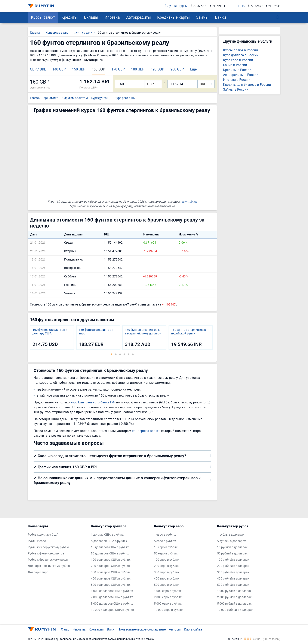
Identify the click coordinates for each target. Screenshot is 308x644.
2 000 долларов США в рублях (112, 597)
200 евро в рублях (167, 566)
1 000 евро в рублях (168, 591)
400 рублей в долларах (233, 579)
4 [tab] (124, 354)
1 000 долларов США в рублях (112, 591)
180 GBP (138, 69)
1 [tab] (111, 354)
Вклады (91, 17)
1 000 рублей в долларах (234, 591)
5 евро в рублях (165, 541)
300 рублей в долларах (233, 572)
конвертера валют (146, 431)
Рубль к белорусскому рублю (48, 547)
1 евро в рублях (165, 535)
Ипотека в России (237, 79)
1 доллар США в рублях (107, 535)
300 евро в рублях (167, 572)
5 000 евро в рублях (168, 604)
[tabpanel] (52, 338)
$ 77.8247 (255, 6)
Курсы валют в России (241, 50)
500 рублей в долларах (233, 585)
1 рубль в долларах (231, 535)
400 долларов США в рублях (111, 579)
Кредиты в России (237, 70)
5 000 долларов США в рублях (112, 604)
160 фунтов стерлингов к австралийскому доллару (143, 332)
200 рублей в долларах (233, 566)
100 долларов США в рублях (111, 560)
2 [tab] (116, 354)
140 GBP (59, 69)
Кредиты (70, 17)
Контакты (96, 629)
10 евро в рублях (166, 547)
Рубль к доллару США (43, 535)
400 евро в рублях (167, 579)
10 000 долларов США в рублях (113, 610)
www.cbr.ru (189, 201)
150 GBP (79, 69)
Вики (111, 629)
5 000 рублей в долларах (234, 604)
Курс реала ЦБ (125, 98)
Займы (202, 17)
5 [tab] (129, 354)
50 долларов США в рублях (110, 553)
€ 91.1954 (272, 6)
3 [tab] (120, 354)
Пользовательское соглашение (142, 629)
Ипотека (112, 17)
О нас (65, 629)
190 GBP (157, 69)
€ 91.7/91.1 (217, 6)
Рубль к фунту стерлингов (46, 553)
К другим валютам (75, 98)
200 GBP (177, 69)
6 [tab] (133, 354)
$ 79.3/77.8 (199, 6)
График (35, 98)
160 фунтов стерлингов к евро (96, 332)
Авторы (175, 629)
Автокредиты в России (241, 75)
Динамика (51, 98)
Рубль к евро (37, 541)
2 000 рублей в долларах (234, 597)
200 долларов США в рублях (111, 566)
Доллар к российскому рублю (49, 566)
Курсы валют (43, 17)
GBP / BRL (38, 69)
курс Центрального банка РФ (93, 402)
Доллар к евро (38, 572)
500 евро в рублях (167, 585)
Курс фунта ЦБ (101, 98)
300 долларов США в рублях (111, 572)
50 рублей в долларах (232, 553)
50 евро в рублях (166, 553)
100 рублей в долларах (233, 560)
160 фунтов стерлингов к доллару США (50, 332)
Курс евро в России (238, 60)
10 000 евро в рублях (169, 610)
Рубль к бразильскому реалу (48, 560)
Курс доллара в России (241, 55)
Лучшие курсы (176, 6)
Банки (220, 17)
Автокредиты (138, 17)
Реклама (79, 629)
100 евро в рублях (167, 560)
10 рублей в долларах (232, 547)
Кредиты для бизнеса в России (247, 84)
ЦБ (241, 6)
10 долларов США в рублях (110, 547)
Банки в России (235, 65)
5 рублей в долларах (231, 541)
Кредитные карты (173, 17)
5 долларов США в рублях (109, 541)
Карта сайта (193, 629)
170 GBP (118, 69)
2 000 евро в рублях (168, 597)
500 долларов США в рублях (111, 585)
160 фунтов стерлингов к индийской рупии (189, 332)
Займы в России (236, 89)
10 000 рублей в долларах (235, 610)
